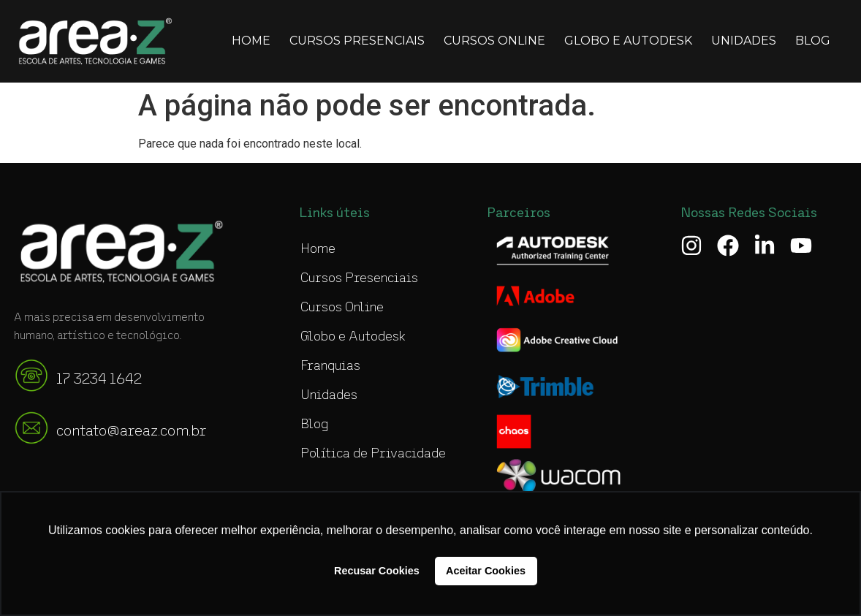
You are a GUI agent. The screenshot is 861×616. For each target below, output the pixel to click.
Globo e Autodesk (628, 41)
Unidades (744, 41)
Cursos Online (494, 41)
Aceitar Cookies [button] (486, 571)
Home (251, 41)
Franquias (330, 366)
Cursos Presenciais (357, 41)
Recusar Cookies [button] (377, 571)
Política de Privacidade (373, 454)
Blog (813, 41)
